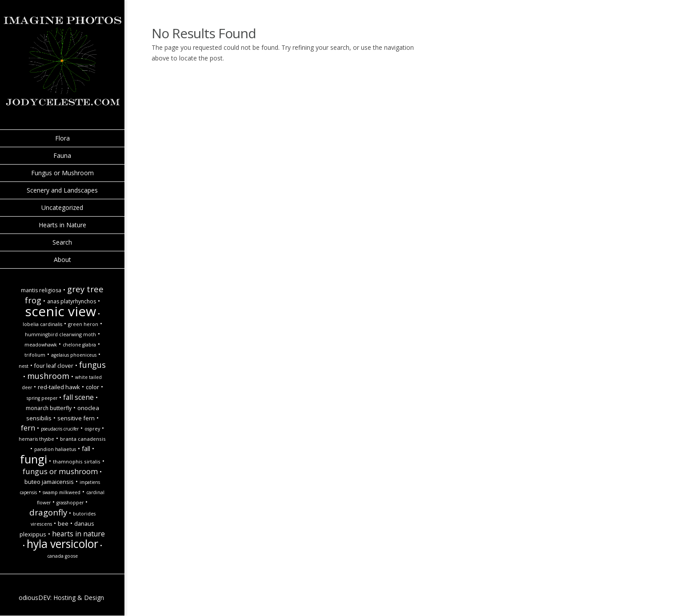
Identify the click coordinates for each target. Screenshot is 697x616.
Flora (62, 138)
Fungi (34, 459)
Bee (63, 523)
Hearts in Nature (62, 225)
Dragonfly (48, 512)
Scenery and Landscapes (62, 190)
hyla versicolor (62, 544)
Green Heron (83, 324)
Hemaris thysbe (36, 439)
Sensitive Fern (76, 418)
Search (62, 242)
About (62, 260)
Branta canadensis (83, 439)
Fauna (62, 155)
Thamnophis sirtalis (77, 461)
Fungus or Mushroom (62, 173)
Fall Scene (78, 397)
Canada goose (62, 556)
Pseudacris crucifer (60, 429)
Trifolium (35, 355)
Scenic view (60, 311)
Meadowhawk (41, 345)
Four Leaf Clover (54, 366)
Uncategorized (62, 207)
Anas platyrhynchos (72, 301)
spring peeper (42, 398)
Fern (28, 428)
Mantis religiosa (41, 290)
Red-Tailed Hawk (59, 387)
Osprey (92, 429)
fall (86, 449)
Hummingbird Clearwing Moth (60, 334)
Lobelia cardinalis (42, 324)
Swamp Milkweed (62, 492)
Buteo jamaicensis (49, 482)
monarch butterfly (49, 408)
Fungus (92, 364)
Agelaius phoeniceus (74, 355)
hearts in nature (78, 534)
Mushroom (48, 376)
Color (92, 387)
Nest (24, 366)
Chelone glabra (79, 345)
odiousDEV (34, 598)
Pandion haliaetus (55, 449)
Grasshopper (70, 503)
